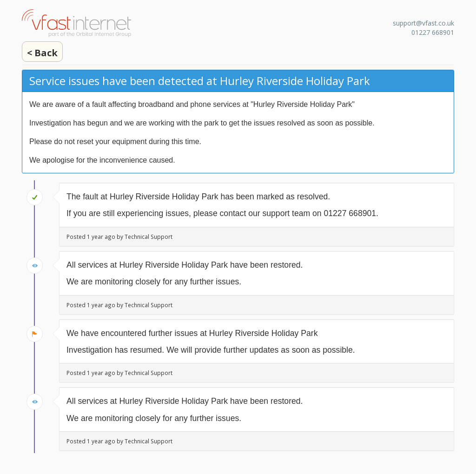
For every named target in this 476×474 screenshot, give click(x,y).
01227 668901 (433, 32)
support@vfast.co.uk (423, 23)
